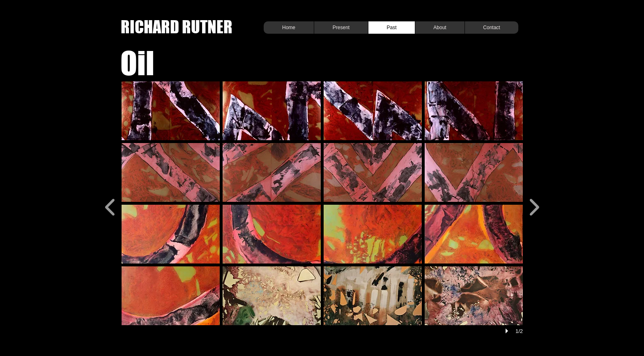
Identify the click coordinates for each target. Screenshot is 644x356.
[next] (534, 206)
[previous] (110, 206)
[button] (171, 111)
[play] (508, 331)
